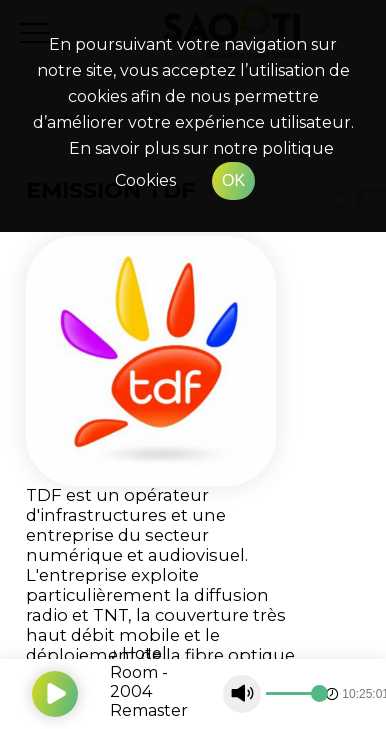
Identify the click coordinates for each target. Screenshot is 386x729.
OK (233, 180)
